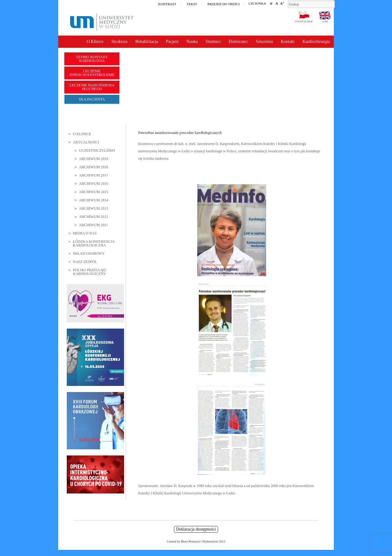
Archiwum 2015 (94, 192)
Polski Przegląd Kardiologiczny (89, 272)
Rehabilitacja (147, 42)
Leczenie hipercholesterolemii (92, 73)
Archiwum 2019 (94, 159)
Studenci (213, 42)
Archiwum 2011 (94, 225)
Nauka (192, 42)
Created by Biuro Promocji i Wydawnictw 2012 (196, 541)
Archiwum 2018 (94, 167)
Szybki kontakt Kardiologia (92, 59)
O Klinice (95, 42)
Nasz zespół (85, 262)
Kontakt (288, 42)
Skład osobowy (89, 253)
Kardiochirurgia (316, 42)
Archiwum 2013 (94, 208)
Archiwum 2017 (94, 175)
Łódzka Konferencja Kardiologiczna (94, 243)
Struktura (119, 42)
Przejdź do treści (224, 4)
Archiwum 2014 (94, 200)
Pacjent (172, 42)
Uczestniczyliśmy (97, 150)
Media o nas (85, 233)
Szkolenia (264, 42)
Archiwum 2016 (94, 184)
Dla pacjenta (92, 99)
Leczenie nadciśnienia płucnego (92, 87)
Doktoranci (238, 42)
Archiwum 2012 (94, 217)
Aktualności (86, 142)
